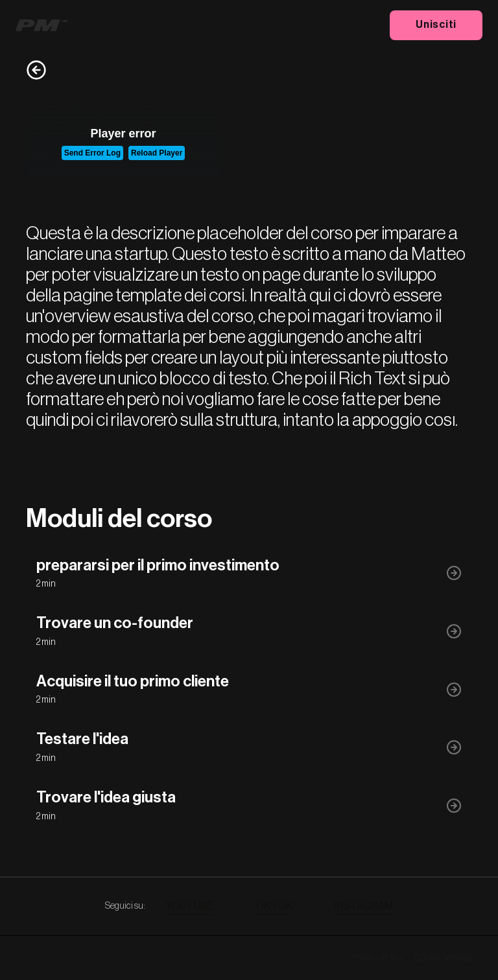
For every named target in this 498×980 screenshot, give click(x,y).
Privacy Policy (378, 958)
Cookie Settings (443, 958)
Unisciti (436, 25)
